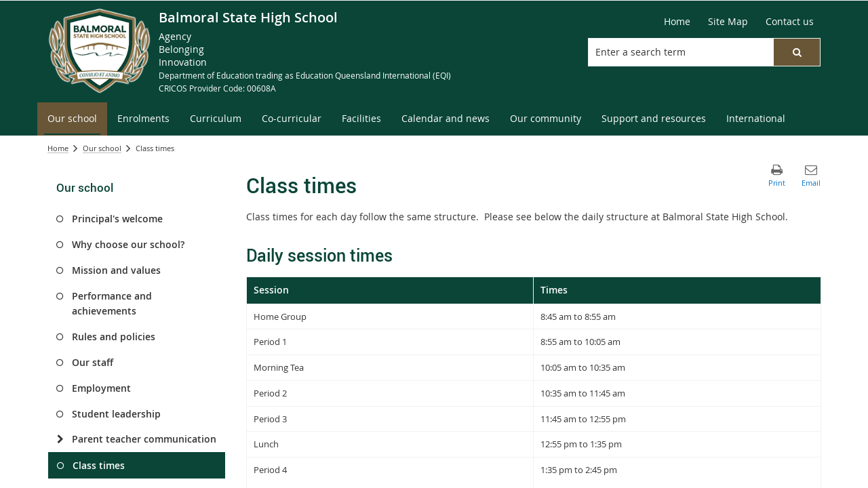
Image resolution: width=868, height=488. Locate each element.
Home (58, 148)
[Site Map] (728, 22)
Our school (102, 148)
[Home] (677, 22)
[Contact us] (790, 22)
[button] (797, 52)
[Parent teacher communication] (60, 439)
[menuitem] (72, 119)
